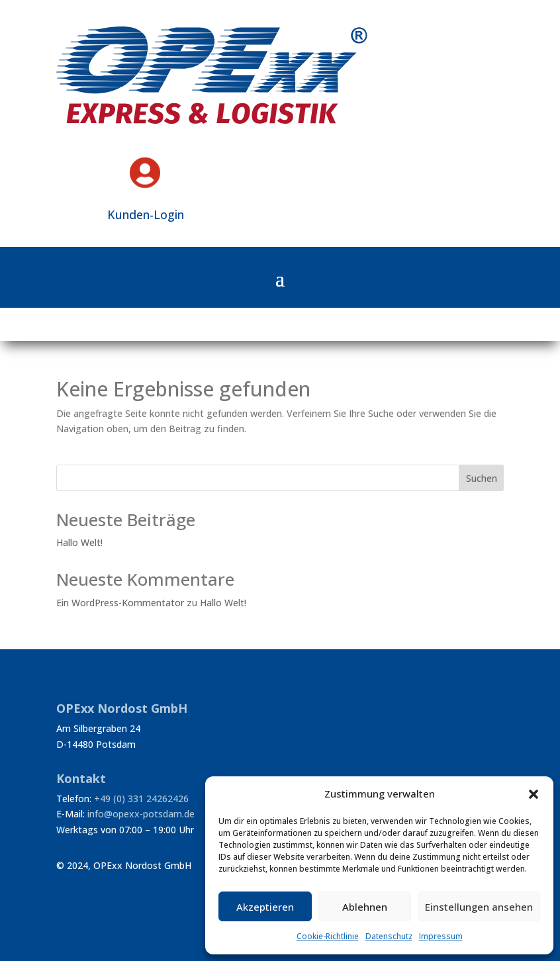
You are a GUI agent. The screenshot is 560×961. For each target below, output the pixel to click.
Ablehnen (365, 907)
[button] (534, 794)
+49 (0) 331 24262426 (141, 799)
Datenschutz (389, 936)
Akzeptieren (265, 907)
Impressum (441, 936)
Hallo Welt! (79, 542)
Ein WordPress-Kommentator (120, 603)
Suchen (482, 478)
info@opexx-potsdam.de (141, 814)
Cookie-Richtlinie (328, 936)
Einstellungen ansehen (479, 907)
